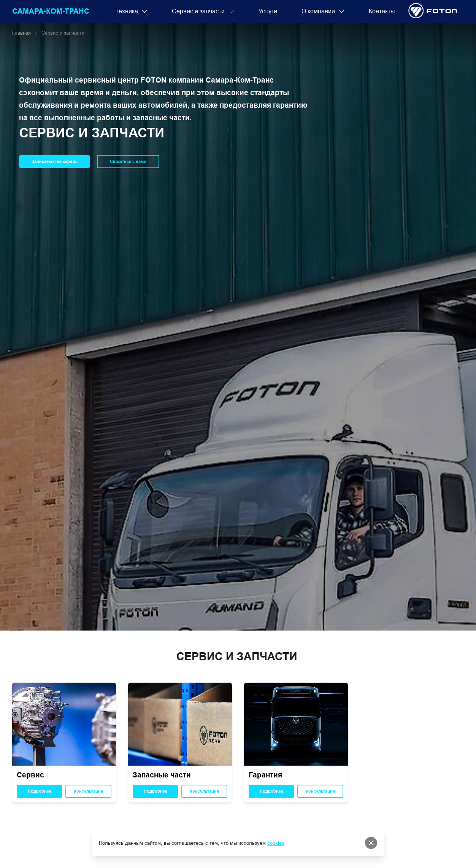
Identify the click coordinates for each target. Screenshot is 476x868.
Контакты (382, 11)
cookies (276, 843)
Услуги (268, 11)
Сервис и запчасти (203, 11)
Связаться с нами (128, 161)
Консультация (88, 791)
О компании (323, 11)
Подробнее (40, 791)
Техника (131, 11)
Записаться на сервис (55, 161)
